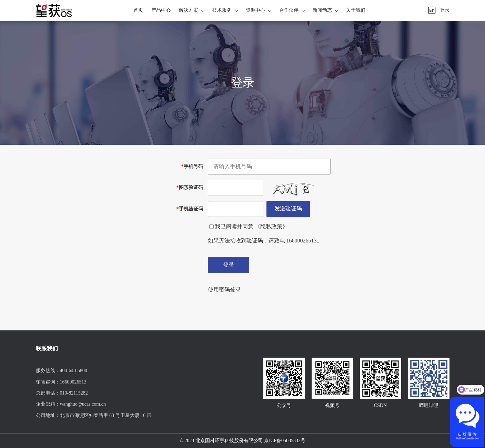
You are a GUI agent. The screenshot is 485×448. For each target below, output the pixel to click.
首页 (138, 10)
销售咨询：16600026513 (61, 382)
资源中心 (255, 10)
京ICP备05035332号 (285, 441)
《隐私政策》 (271, 226)
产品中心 (161, 10)
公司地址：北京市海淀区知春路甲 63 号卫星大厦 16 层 (94, 415)
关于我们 (356, 10)
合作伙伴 (289, 10)
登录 (445, 10)
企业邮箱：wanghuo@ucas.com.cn (71, 404)
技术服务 (222, 10)
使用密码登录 (224, 290)
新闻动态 (322, 10)
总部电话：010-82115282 (62, 393)
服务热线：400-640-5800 (62, 371)
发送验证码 (288, 208)
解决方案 (189, 10)
